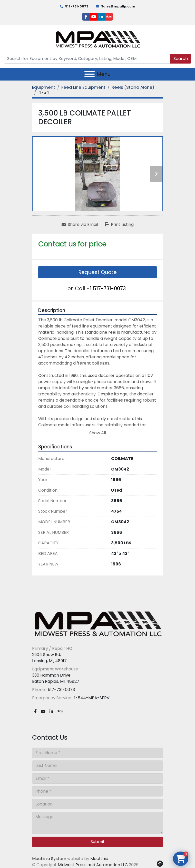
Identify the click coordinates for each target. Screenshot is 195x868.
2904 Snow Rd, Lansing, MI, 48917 (49, 658)
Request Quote (98, 272)
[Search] (87, 59)
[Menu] (90, 74)
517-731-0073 (77, 6)
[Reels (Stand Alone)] (133, 87)
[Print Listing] (119, 225)
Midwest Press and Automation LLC (93, 865)
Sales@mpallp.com (118, 6)
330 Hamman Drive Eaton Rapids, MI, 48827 (56, 678)
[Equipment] (44, 87)
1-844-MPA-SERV (91, 698)
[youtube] (94, 17)
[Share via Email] (80, 225)
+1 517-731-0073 (106, 288)
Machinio (99, 859)
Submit (98, 842)
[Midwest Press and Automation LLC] (98, 623)
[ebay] (109, 17)
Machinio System (49, 859)
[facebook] (86, 17)
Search (181, 59)
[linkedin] (101, 17)
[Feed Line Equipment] (83, 87)
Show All (98, 433)
